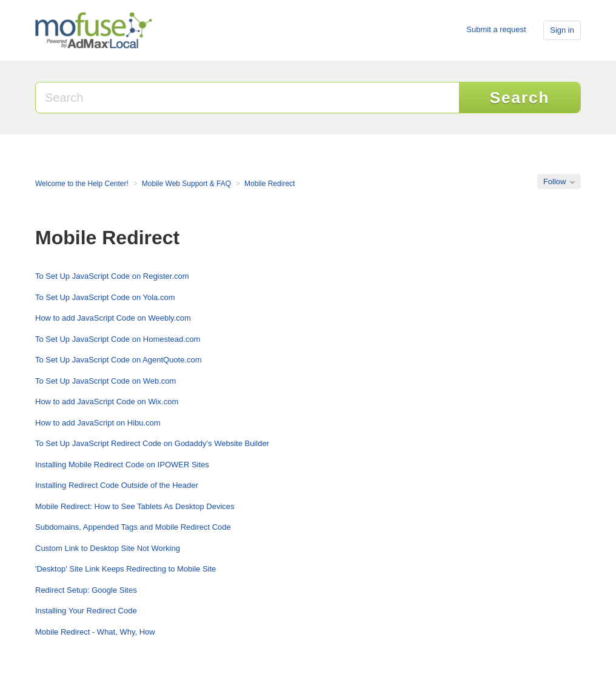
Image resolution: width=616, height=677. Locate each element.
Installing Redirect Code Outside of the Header (117, 485)
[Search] (248, 98)
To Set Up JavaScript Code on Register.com (112, 276)
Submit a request (496, 29)
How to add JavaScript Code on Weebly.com (113, 318)
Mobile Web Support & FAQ (186, 184)
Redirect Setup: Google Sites (86, 590)
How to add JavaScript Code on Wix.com (107, 402)
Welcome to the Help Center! (82, 184)
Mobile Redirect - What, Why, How (95, 632)
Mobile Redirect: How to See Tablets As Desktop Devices (135, 506)
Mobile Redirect (269, 184)
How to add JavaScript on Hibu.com (98, 423)
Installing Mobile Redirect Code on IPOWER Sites (122, 465)
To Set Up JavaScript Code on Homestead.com (118, 339)
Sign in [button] (562, 30)
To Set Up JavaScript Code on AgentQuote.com (119, 360)
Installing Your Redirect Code (86, 611)
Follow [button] (555, 182)
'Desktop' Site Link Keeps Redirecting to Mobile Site (126, 569)
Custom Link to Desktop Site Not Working (108, 548)
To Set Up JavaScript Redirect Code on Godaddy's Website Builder (152, 443)
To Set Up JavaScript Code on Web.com (105, 381)
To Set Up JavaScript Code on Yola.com (105, 297)
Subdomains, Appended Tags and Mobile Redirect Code (133, 527)
